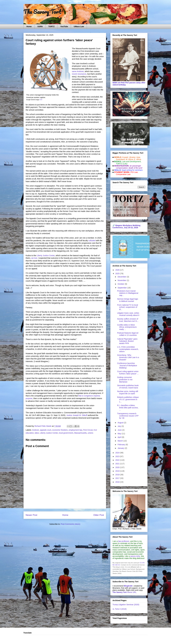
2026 (118, 270)
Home (29, 26)
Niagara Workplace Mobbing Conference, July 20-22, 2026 (126, 226)
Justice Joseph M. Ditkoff (77, 415)
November (122, 280)
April (120, 437)
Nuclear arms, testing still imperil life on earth (128, 392)
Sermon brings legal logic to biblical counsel (128, 300)
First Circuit (88, 430)
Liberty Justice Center (46, 255)
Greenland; (121, 159)
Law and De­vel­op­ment (131, 162)
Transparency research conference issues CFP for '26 (128, 416)
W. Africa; (130, 159)
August (121, 423)
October (121, 284)
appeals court (46, 430)
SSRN (40, 26)
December (122, 277)
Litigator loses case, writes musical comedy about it (128, 314)
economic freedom (60, 430)
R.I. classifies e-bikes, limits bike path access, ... (128, 408)
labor (37, 433)
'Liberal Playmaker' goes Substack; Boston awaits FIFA (127, 341)
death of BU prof (135, 168)
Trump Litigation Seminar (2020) (126, 605)
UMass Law (79, 26)
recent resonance (79, 74)
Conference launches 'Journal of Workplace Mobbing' (127, 366)
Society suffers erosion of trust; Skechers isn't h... (128, 320)
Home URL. (125, 592)
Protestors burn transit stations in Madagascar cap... (128, 293)
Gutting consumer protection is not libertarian (125, 380)
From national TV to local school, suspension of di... (128, 307)
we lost (34, 258)
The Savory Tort (42, 12)
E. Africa (138, 159)
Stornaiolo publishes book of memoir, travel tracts (128, 387)
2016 (118, 482)
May (120, 434)
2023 (118, 456)
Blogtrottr (128, 586)
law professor (124, 541)
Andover (35, 430)
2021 (118, 464)
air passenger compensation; (128, 167)
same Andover (78, 71)
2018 (118, 475)
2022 (118, 460)
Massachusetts (80, 433)
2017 (118, 478)
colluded (92, 241)
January (121, 448)
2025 (118, 274)
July (119, 426)
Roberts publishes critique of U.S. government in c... (128, 399)
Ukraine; (133, 157)
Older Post (99, 515)
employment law (75, 430)
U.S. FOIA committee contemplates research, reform (128, 349)
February (122, 445)
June (120, 430)
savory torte (135, 556)
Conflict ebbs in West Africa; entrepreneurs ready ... (127, 327)
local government (66, 433)
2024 (118, 453)
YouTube (64, 26)
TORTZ (51, 26)
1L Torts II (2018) (119, 609)
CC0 (41, 100)
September (122, 288)
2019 (118, 471)
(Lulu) (125, 164)
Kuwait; (125, 157)
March (120, 441)
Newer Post (31, 515)
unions (91, 433)
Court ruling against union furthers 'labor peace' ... (128, 373)
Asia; (138, 157)
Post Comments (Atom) (70, 524)
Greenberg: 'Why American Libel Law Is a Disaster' (128, 357)
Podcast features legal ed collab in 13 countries (128, 334)
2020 (118, 467)
